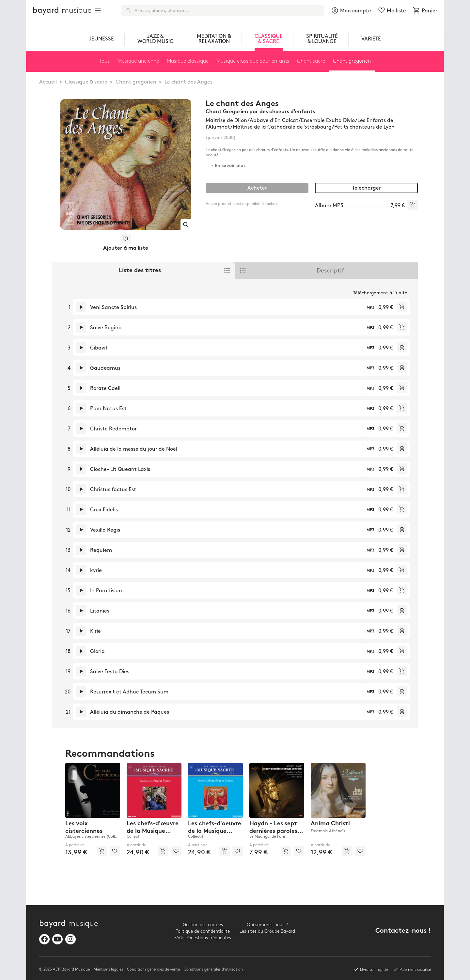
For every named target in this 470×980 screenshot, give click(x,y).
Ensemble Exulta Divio (328, 121)
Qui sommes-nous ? (267, 925)
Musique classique (188, 61)
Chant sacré (311, 61)
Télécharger (367, 188)
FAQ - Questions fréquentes (203, 938)
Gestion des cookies (203, 925)
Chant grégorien (136, 82)
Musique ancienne (138, 61)
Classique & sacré (86, 82)
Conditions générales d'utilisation (213, 969)
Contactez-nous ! (403, 931)
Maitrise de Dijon (227, 121)
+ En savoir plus (228, 166)
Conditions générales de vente (153, 969)
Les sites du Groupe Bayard (267, 931)
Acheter (257, 188)
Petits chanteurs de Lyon (364, 127)
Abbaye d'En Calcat (274, 121)
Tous (104, 61)
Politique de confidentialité (203, 931)
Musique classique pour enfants (253, 61)
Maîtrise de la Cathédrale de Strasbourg (282, 127)
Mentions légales (108, 969)
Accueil (48, 82)
